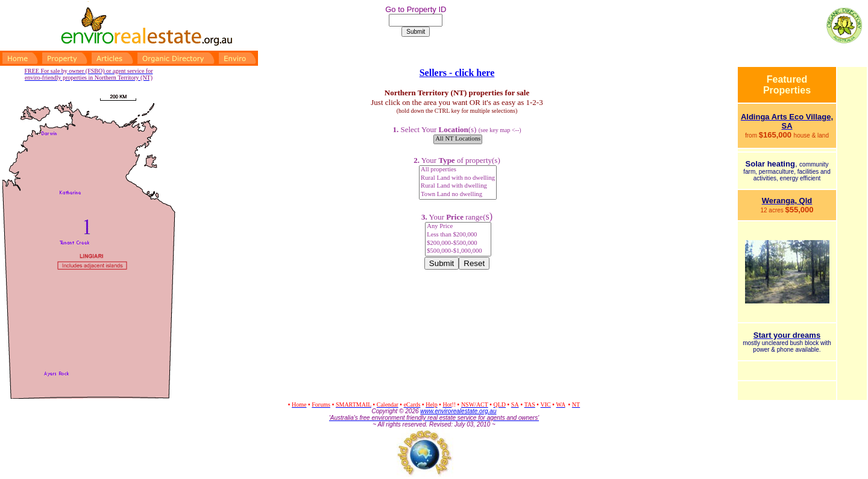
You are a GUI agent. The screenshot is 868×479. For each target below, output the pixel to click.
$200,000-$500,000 (458, 244)
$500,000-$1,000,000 (458, 252)
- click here (470, 73)
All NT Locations (458, 139)
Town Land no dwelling (458, 195)
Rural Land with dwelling (458, 186)
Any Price (458, 227)
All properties (458, 170)
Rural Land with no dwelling (458, 179)
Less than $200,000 (458, 235)
